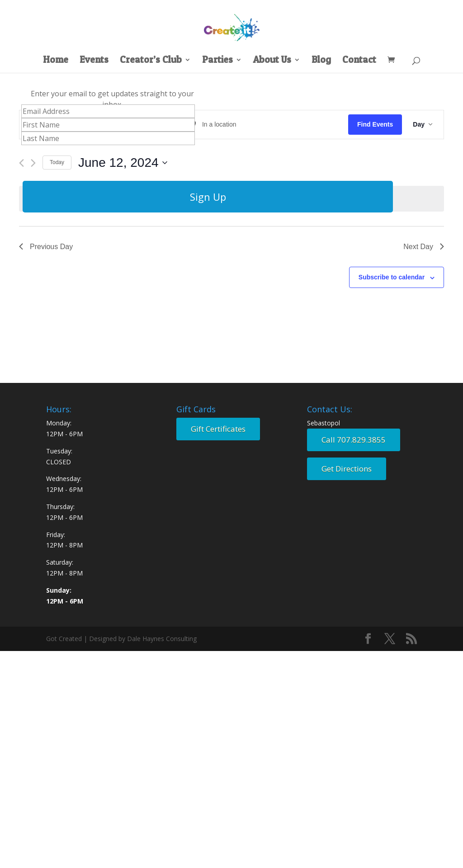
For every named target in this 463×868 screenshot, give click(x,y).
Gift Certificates (218, 429)
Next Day (424, 247)
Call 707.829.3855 (354, 440)
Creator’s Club (151, 61)
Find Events (375, 124)
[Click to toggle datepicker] (123, 163)
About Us (272, 61)
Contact (359, 61)
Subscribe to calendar (392, 277)
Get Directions (347, 469)
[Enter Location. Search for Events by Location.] (266, 125)
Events (94, 61)
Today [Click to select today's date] (57, 162)
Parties (217, 61)
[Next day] (33, 163)
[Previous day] (21, 163)
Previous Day (46, 247)
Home (56, 61)
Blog (321, 61)
